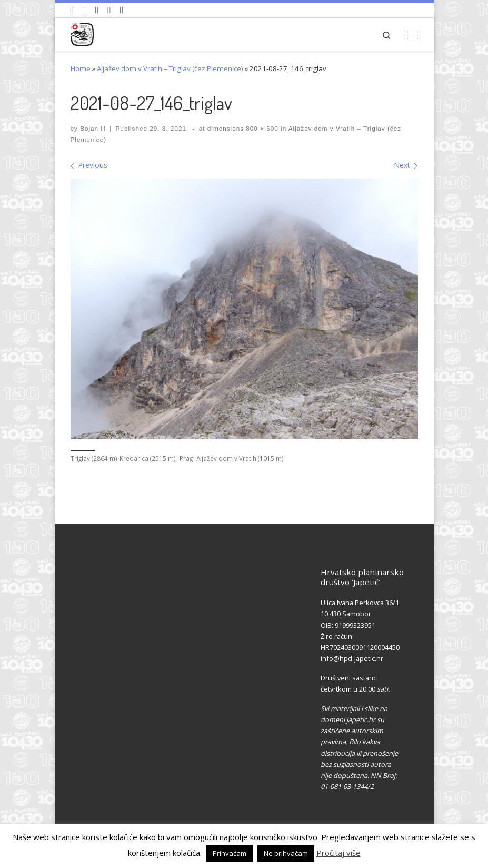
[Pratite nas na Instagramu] (97, 10)
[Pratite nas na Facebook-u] (84, 10)
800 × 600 (261, 128)
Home (81, 68)
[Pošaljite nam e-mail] (122, 10)
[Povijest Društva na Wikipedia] (109, 10)
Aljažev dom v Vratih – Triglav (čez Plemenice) (170, 68)
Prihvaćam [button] (230, 853)
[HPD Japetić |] (82, 33)
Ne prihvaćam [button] (286, 853)
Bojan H (93, 128)
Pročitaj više (338, 853)
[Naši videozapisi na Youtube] (72, 10)
